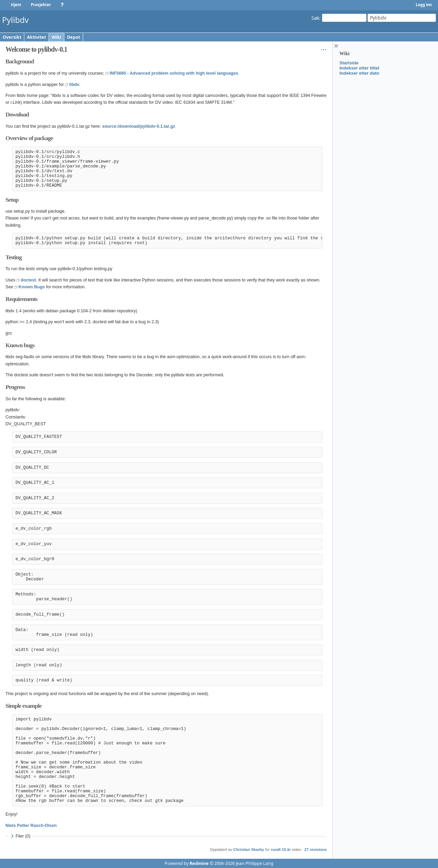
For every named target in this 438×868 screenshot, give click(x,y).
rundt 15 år (281, 850)
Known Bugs (32, 287)
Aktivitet (36, 37)
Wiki (56, 37)
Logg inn (424, 5)
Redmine (199, 863)
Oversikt (12, 37)
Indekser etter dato (359, 73)
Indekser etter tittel (359, 68)
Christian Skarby (249, 850)
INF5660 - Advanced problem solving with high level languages (174, 73)
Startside (349, 63)
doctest (28, 280)
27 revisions (316, 850)
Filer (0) (20, 836)
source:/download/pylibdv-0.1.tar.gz (138, 126)
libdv (74, 85)
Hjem (16, 5)
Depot (74, 37)
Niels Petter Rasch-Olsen (31, 826)
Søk (315, 18)
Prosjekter (41, 5)
